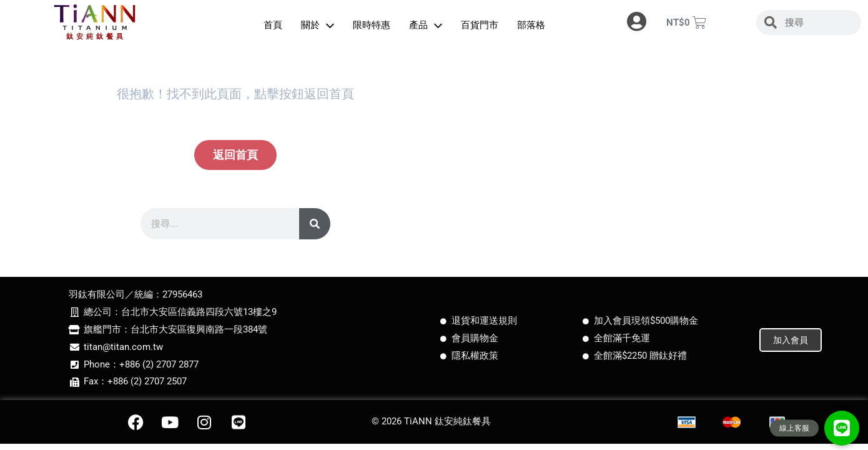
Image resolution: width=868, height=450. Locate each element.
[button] (842, 428)
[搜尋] (315, 224)
